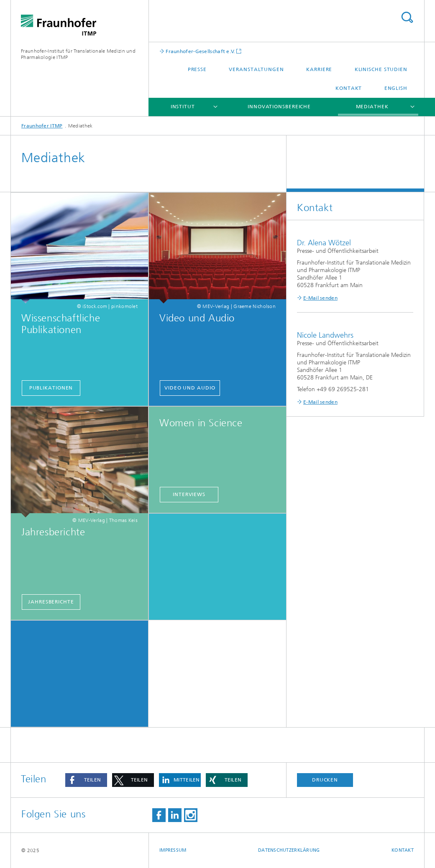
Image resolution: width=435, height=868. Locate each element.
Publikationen (51, 388)
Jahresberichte (51, 602)
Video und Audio (190, 388)
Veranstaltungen (256, 69)
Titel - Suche (407, 17)
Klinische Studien (381, 69)
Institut (183, 107)
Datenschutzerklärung (289, 850)
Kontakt (349, 88)
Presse (197, 69)
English (396, 88)
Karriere (319, 69)
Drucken (325, 780)
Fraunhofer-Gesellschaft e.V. (200, 51)
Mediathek (372, 107)
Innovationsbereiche (279, 107)
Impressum (173, 850)
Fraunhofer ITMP (42, 126)
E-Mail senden (320, 298)
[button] (86, 780)
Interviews (189, 494)
